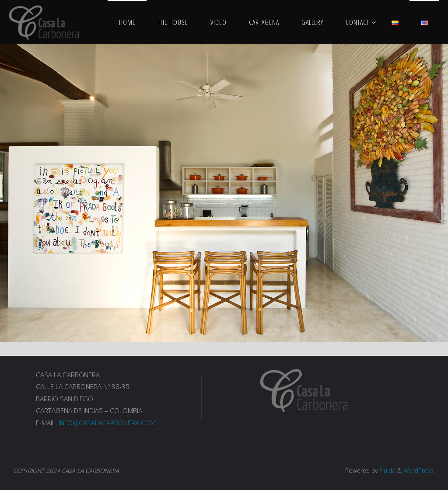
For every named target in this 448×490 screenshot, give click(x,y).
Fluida (387, 471)
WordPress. (419, 471)
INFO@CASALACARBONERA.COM (107, 423)
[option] (224, 193)
